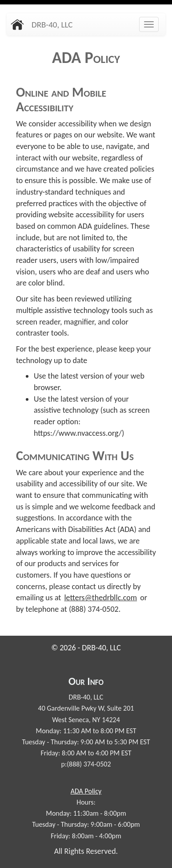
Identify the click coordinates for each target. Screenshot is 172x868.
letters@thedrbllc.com (100, 598)
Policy (86, 791)
